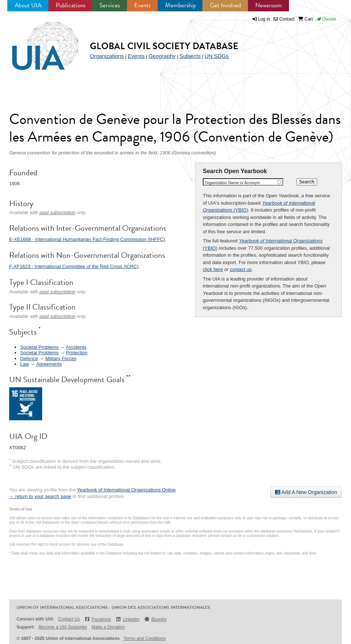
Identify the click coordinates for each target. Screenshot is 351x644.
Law (25, 364)
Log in (264, 19)
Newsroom (268, 5)
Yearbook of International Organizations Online (126, 490)
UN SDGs (217, 56)
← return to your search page (40, 496)
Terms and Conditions (145, 638)
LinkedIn (128, 619)
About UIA (28, 5)
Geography (162, 56)
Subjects (190, 56)
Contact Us (69, 619)
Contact (284, 19)
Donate (326, 19)
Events (142, 5)
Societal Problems (39, 347)
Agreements (49, 364)
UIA (37, 42)
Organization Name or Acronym (232, 183)
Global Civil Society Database (164, 46)
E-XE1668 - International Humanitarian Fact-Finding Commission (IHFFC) (87, 239)
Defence (29, 358)
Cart (306, 19)
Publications (71, 5)
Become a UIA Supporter (63, 627)
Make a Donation (108, 627)
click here (213, 269)
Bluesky (155, 619)
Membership (180, 5)
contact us (241, 269)
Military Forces (61, 358)
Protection (77, 353)
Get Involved (225, 5)
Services (110, 5)
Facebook (98, 619)
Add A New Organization (306, 492)
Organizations (107, 56)
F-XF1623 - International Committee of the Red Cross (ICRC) (74, 266)
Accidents (76, 347)
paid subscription (58, 213)
